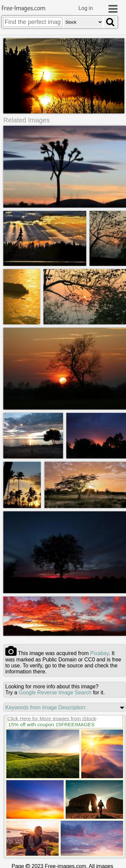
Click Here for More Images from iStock (52, 718)
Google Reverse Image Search (55, 692)
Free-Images (24, 8)
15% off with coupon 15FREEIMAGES (51, 724)
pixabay (99, 653)
